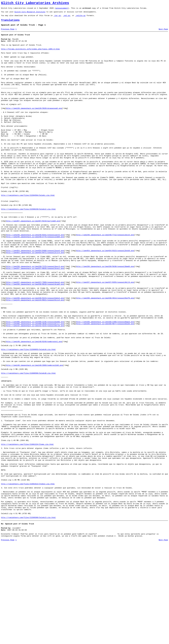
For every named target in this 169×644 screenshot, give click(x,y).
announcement (62, 9)
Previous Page (8, 32)
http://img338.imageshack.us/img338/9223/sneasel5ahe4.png (35, 353)
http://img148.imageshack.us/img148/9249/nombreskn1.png (34, 406)
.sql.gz (66, 17)
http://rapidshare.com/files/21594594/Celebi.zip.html (28, 230)
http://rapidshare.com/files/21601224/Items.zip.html (27, 529)
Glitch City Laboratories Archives (35, 3)
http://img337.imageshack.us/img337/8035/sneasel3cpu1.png (35, 318)
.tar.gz (57, 17)
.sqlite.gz (80, 17)
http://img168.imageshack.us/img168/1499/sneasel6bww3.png (105, 382)
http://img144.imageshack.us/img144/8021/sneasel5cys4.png (35, 356)
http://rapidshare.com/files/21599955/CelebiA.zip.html (28, 415)
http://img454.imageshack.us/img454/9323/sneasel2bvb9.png (105, 297)
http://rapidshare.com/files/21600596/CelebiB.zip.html (28, 444)
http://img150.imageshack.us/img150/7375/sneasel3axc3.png (35, 315)
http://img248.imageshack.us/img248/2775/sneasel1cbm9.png (35, 280)
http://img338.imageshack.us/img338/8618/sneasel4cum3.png (35, 337)
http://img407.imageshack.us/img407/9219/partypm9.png (33, 261)
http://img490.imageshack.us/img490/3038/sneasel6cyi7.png (35, 384)
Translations (10, 23)
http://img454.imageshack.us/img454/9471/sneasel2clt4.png (35, 299)
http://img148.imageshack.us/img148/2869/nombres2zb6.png (35, 434)
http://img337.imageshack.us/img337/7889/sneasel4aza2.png (35, 334)
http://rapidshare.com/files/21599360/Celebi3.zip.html (28, 617)
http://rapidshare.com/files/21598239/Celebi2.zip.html (28, 247)
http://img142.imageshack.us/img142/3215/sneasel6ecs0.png (35, 387)
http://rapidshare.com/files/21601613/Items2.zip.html (28, 576)
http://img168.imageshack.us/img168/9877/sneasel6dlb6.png (105, 384)
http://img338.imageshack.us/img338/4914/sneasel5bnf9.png (105, 353)
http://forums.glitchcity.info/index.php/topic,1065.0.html (30, 55)
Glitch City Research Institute (30, 13)
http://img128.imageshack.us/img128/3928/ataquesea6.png (34, 126)
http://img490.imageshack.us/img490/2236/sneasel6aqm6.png (35, 382)
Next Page (163, 32)
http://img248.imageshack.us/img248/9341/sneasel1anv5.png (35, 278)
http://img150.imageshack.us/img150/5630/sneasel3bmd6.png (105, 315)
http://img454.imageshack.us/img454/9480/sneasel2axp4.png (35, 297)
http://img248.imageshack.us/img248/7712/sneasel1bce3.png (105, 278)
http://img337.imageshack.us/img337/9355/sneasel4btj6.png (105, 334)
